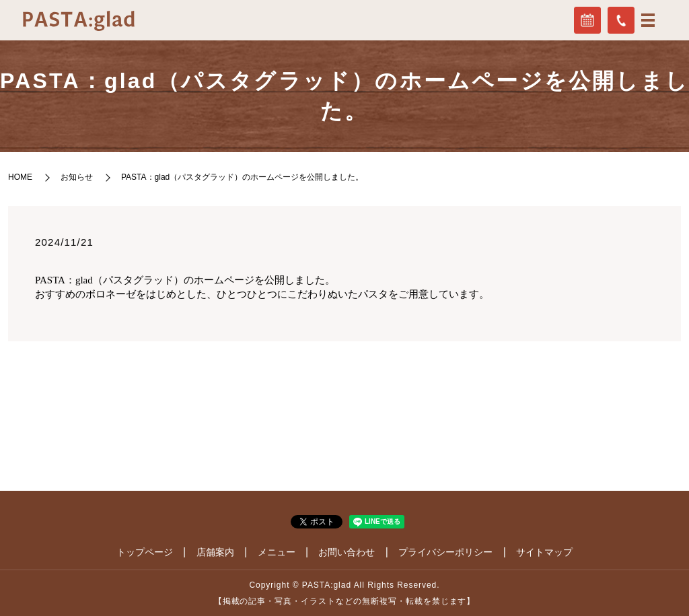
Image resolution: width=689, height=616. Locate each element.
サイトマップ (544, 552)
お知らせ (77, 177)
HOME (20, 177)
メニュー (277, 552)
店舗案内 (215, 552)
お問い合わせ (347, 552)
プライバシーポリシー (445, 552)
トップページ (145, 552)
